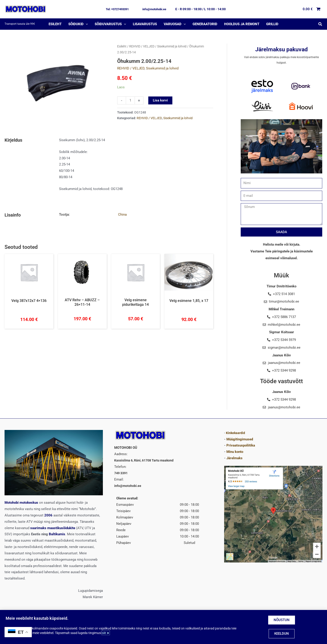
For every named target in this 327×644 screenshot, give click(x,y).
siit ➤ (106, 633)
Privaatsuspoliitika (241, 445)
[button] (117, 9)
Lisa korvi (160, 100)
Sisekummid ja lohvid (172, 46)
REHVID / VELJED (142, 46)
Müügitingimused (240, 439)
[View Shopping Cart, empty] (312, 9)
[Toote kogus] (130, 100)
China (122, 215)
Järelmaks (234, 458)
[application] (86, 24)
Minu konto (235, 452)
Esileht (122, 46)
